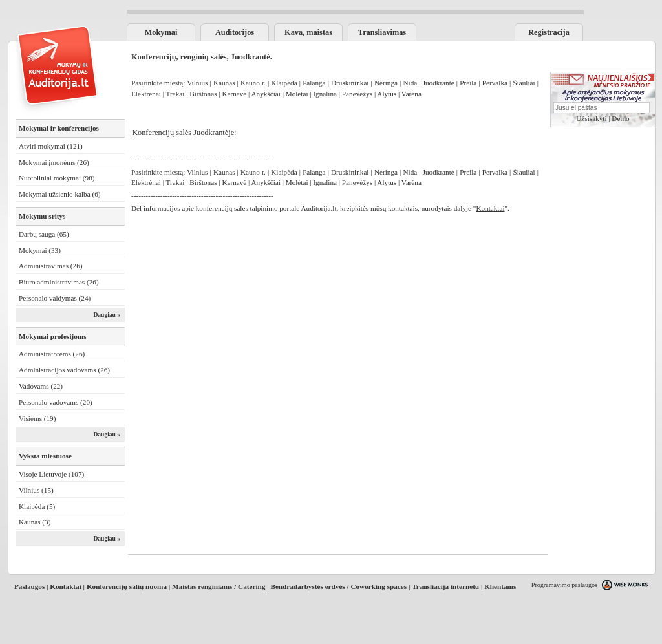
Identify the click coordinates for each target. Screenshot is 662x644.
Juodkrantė (439, 83)
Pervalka (495, 83)
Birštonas (203, 94)
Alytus (387, 94)
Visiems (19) (37, 418)
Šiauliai (524, 83)
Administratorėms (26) (52, 354)
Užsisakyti (591, 118)
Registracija (549, 32)
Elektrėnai (147, 94)
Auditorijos (235, 32)
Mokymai (161, 32)
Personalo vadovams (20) (56, 402)
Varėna (411, 94)
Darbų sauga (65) (44, 234)
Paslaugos (29, 586)
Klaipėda (284, 83)
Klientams (500, 586)
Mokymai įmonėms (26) (54, 162)
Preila (468, 83)
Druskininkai (350, 83)
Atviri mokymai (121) (51, 146)
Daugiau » (107, 315)
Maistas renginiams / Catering (219, 586)
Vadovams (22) (41, 386)
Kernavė (234, 94)
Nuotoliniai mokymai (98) (57, 178)
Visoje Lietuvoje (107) (51, 474)
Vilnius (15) (36, 490)
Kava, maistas (308, 32)
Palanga (314, 83)
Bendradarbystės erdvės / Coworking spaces (338, 586)
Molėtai (297, 94)
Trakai (176, 94)
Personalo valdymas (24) (55, 298)
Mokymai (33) (40, 250)
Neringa (386, 83)
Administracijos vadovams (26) (64, 370)
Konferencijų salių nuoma (127, 586)
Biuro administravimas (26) (59, 282)
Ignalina (325, 94)
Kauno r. (254, 83)
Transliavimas (382, 32)
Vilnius (197, 83)
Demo (620, 118)
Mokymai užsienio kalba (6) (59, 194)
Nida (410, 83)
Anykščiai (265, 94)
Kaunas (224, 83)
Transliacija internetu (445, 586)
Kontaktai (66, 586)
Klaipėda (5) (37, 506)
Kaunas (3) (35, 522)
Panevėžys (357, 94)
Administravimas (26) (51, 266)
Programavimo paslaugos (564, 585)
